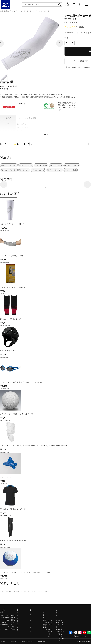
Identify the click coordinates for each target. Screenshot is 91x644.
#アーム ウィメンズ (38, 185)
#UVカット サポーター (54, 185)
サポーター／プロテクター (42, 11)
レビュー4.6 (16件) (16, 159)
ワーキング (19, 11)
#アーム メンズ (24, 185)
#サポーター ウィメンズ (9, 180)
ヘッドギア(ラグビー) (8, 365)
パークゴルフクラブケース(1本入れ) (14, 555)
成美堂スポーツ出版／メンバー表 (13, 302)
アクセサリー (28, 11)
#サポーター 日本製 (41, 180)
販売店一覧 (18, 627)
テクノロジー (31, 628)
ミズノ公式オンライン (7, 11)
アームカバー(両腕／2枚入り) (11, 334)
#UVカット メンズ (56, 180)
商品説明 (7, 97)
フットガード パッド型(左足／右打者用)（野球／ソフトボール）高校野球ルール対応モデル (35, 460)
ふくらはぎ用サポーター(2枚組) (12, 239)
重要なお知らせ (13, 637)
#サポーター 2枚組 (71, 185)
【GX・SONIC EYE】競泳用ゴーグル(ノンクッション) (21, 397)
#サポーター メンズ (26, 180)
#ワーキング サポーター (9, 185)
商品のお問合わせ (73, 82)
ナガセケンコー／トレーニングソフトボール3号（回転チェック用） (26, 587)
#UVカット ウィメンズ (72, 180)
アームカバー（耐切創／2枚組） (12, 270)
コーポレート (44, 628)
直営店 (17, 636)
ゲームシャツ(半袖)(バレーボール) (13, 524)
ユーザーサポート (2, 625)
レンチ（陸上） (6, 492)
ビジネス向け (57, 628)
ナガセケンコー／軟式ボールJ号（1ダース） (17, 429)
